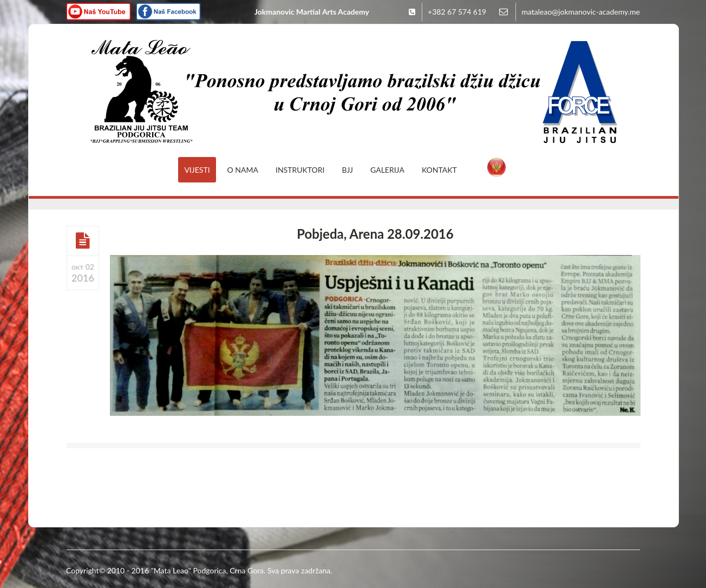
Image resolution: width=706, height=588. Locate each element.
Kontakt (439, 170)
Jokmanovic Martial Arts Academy (312, 12)
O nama (243, 170)
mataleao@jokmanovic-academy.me (581, 12)
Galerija (387, 170)
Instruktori (300, 170)
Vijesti (197, 170)
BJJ (348, 170)
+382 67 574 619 (457, 12)
